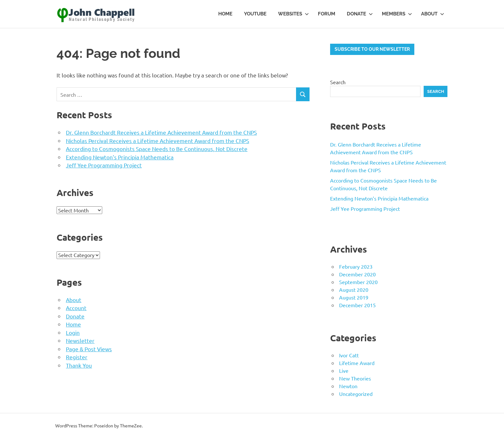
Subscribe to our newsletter (372, 49)
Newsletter (80, 340)
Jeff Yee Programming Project (104, 165)
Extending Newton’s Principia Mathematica (120, 157)
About (433, 14)
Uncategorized (356, 394)
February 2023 (356, 266)
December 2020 (357, 274)
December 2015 (357, 305)
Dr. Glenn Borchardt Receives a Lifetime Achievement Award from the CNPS (161, 132)
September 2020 (358, 282)
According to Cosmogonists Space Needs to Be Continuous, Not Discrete (157, 149)
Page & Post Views (89, 349)
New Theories (355, 378)
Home (225, 14)
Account (76, 308)
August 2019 (354, 297)
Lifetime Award (357, 363)
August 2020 (354, 290)
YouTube (255, 14)
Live (344, 371)
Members (397, 14)
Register (77, 357)
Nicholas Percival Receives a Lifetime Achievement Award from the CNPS (157, 141)
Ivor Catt (349, 355)
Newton (348, 386)
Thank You (79, 365)
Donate (360, 14)
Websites (293, 14)
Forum (327, 14)
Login (73, 332)
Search (338, 82)
